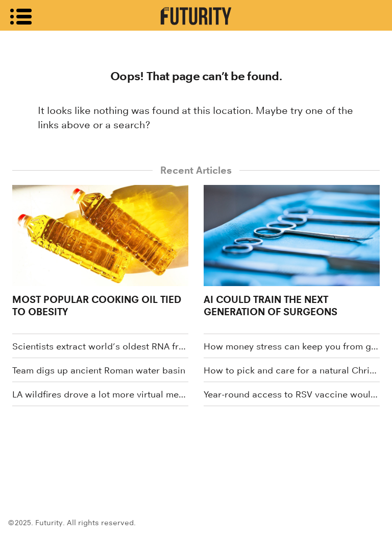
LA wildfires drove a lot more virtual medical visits (100, 394)
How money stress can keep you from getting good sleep (292, 346)
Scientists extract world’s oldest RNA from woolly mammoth (100, 346)
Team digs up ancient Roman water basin (99, 370)
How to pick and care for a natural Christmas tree (292, 370)
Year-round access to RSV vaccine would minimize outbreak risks (292, 394)
